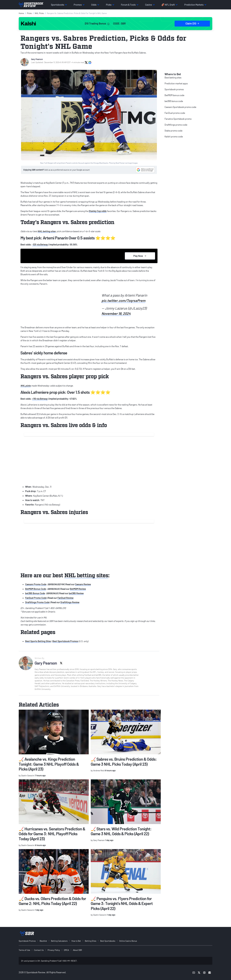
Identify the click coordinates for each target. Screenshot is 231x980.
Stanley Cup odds (98, 211)
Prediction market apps (176, 83)
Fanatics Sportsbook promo (178, 119)
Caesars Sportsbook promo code (180, 107)
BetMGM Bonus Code (36, 589)
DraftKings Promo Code (37, 602)
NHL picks (26, 386)
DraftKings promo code (176, 125)
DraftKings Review (70, 602)
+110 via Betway (40, 399)
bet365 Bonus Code (35, 593)
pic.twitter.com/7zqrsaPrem (123, 301)
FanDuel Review (65, 598)
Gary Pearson (37, 59)
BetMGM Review (78, 589)
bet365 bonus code (174, 101)
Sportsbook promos (174, 89)
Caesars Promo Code (36, 584)
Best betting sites (173, 77)
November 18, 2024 (116, 313)
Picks (29, 13)
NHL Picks (39, 13)
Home (21, 13)
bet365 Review (76, 593)
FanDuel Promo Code (36, 598)
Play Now (140, 256)
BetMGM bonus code (174, 95)
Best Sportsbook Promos (65, 641)
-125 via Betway (40, 244)
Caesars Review (83, 584)
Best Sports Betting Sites (38, 641)
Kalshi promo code (174, 136)
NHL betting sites (47, 231)
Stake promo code (173, 131)
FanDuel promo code (175, 113)
